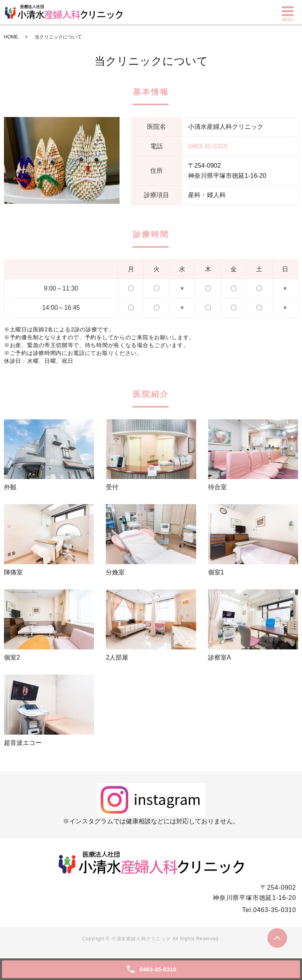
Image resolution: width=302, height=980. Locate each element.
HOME (11, 37)
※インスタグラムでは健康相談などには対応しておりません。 (151, 804)
